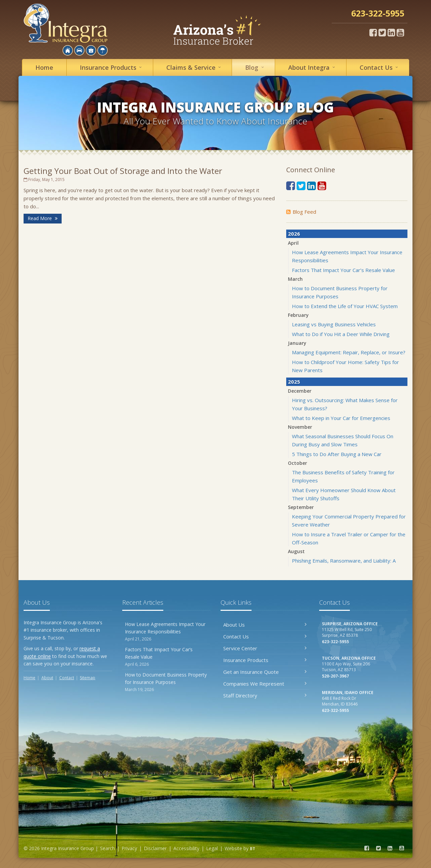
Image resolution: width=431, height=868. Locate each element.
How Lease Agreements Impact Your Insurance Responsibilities (167, 632)
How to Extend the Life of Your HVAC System (345, 306)
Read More (43, 218)
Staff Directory (265, 695)
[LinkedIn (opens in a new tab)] (391, 32)
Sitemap (88, 678)
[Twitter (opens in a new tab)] (382, 32)
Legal (212, 848)
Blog (255, 67)
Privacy (129, 848)
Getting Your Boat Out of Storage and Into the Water (123, 171)
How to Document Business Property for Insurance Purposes (167, 682)
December (300, 391)
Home (44, 67)
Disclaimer (155, 848)
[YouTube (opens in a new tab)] (400, 32)
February (298, 315)
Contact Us (265, 636)
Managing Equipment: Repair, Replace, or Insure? (349, 352)
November (300, 427)
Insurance (112, 67)
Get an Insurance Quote (265, 672)
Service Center (265, 648)
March (295, 279)
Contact (380, 67)
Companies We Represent (265, 684)
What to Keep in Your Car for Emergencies (341, 418)
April (293, 243)
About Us (265, 625)
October (297, 463)
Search (107, 848)
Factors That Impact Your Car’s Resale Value (343, 270)
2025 (294, 382)
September (301, 507)
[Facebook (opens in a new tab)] (373, 32)
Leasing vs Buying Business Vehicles (334, 324)
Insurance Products (265, 660)
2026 (294, 234)
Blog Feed (301, 212)
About (313, 67)
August (296, 551)
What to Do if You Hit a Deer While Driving (341, 334)
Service (195, 67)
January (297, 343)
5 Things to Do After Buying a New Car (337, 454)
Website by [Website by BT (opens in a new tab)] (240, 848)
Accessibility (186, 848)
